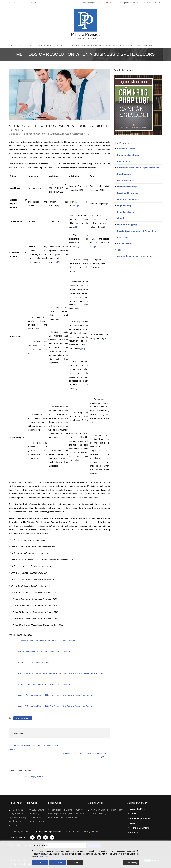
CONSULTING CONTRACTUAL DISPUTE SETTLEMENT (44, 684)
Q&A (139, 45)
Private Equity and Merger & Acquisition (136, 231)
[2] (78, 206)
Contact (148, 45)
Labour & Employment (128, 199)
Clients (60, 45)
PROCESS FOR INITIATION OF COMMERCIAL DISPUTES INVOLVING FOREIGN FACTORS (61, 673)
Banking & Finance (126, 149)
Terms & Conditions (140, 828)
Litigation (122, 218)
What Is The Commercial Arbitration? (35, 662)
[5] (105, 227)
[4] (76, 227)
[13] (87, 420)
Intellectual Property (127, 187)
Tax (119, 250)
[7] (79, 246)
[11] (75, 388)
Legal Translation (125, 212)
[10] (83, 348)
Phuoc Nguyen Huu (35, 134)
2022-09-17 (16, 134)
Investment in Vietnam (128, 193)
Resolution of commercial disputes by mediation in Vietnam (45, 652)
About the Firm (25, 45)
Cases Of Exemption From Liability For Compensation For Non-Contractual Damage (56, 695)
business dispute (23, 718)
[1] (58, 206)
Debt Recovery (124, 174)
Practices (40, 45)
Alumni (134, 814)
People (51, 45)
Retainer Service (125, 244)
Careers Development (124, 45)
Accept (40, 862)
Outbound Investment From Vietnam (135, 256)
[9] (78, 309)
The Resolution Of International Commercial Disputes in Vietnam (47, 641)
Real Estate (123, 237)
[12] (105, 338)
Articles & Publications (99, 45)
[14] (52, 494)
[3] (107, 204)
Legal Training (124, 206)
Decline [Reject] (75, 862)
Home (13, 45)
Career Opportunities (140, 818)
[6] (58, 262)
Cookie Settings (131, 862)
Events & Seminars (76, 45)
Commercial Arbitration (128, 155)
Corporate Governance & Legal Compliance (138, 168)
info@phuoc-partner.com (129, 3)
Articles (55, 134)
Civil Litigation (124, 161)
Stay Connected (18, 837)
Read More (43, 857)
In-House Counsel (126, 180)
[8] (95, 246)
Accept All (57, 862)
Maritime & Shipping (127, 225)
